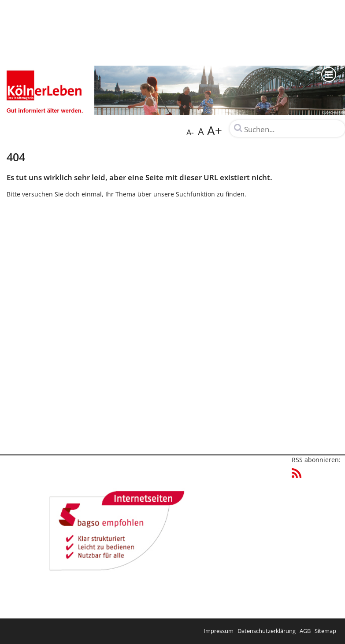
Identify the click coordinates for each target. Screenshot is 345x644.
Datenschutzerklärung (267, 631)
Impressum (219, 631)
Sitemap (325, 631)
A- (190, 132)
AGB (305, 631)
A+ (215, 130)
